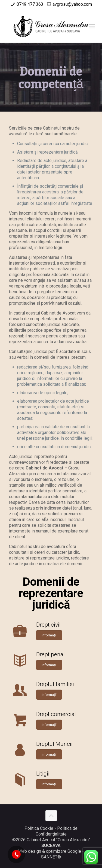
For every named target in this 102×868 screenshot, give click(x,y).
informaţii (49, 635)
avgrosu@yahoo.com (72, 4)
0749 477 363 (30, 4)
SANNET (49, 857)
